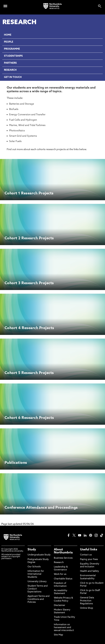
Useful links (89, 550)
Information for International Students (36, 574)
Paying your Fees (89, 559)
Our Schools (34, 567)
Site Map (58, 635)
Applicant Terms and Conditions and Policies (38, 599)
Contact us (86, 555)
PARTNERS (10, 63)
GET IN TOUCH (13, 77)
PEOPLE (9, 42)
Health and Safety (89, 571)
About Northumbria (63, 551)
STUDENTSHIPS (13, 56)
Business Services (63, 558)
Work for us (60, 574)
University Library (37, 582)
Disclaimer (60, 605)
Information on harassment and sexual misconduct (64, 628)
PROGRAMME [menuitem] (12, 49)
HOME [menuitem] (8, 35)
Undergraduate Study (39, 555)
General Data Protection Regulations (87, 601)
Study (32, 550)
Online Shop (87, 608)
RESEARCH (10, 70)
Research (59, 563)
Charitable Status (63, 579)
